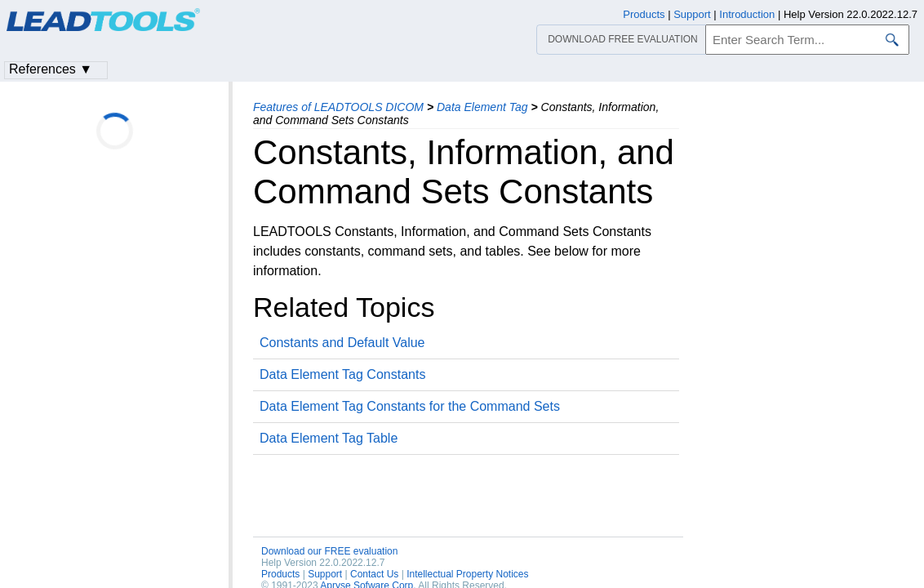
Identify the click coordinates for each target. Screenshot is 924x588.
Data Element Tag (482, 107)
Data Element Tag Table (329, 438)
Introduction (747, 14)
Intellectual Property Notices (467, 574)
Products (280, 574)
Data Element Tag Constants (342, 374)
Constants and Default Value (342, 343)
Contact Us (374, 574)
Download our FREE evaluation (329, 551)
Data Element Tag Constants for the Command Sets (410, 406)
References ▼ (51, 69)
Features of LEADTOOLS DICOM (338, 107)
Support (325, 574)
